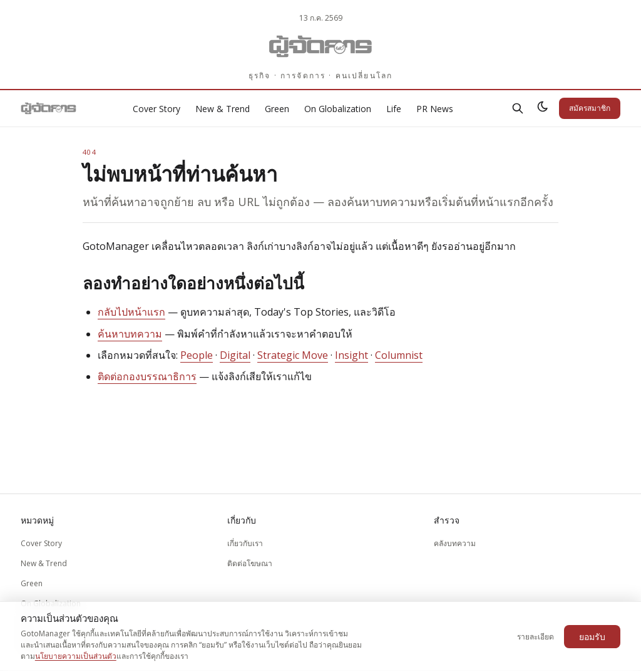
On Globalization (338, 109)
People (197, 355)
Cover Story (156, 109)
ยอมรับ (592, 637)
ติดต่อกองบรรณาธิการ (147, 376)
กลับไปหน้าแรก (131, 312)
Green (277, 109)
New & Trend (223, 109)
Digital (235, 355)
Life (394, 109)
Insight (351, 355)
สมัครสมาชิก (590, 108)
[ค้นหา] (518, 108)
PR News (435, 109)
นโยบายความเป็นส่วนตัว (76, 656)
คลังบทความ (455, 543)
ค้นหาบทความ (130, 334)
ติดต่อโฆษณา (250, 563)
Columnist (399, 355)
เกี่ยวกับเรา (245, 543)
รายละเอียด (536, 637)
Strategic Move (293, 355)
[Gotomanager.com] (321, 46)
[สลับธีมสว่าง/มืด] (543, 108)
